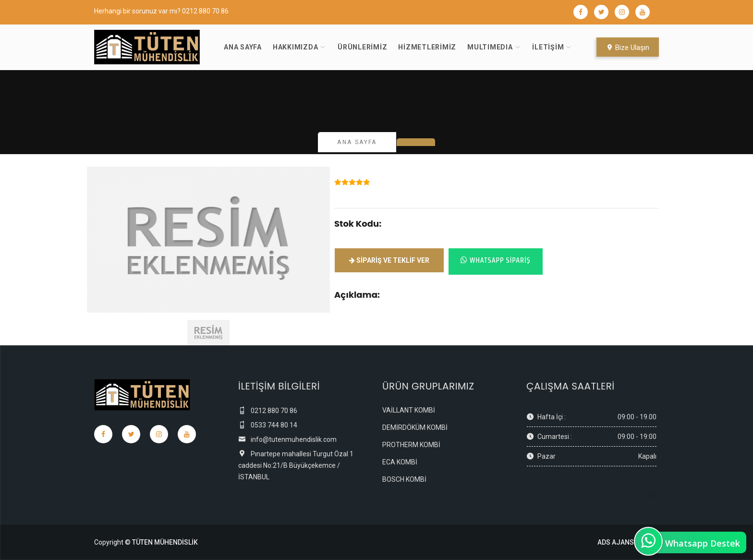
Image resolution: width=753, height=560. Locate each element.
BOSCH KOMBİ (404, 479)
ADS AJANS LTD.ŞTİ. (628, 542)
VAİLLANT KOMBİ (409, 410)
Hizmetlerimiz (427, 47)
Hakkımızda (296, 47)
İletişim (548, 47)
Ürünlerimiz (362, 47)
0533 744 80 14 (268, 425)
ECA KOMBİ (400, 462)
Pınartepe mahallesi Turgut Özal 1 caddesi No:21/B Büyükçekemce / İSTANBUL (296, 465)
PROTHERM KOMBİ (411, 445)
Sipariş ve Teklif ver (389, 260)
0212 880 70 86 (205, 11)
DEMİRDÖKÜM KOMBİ (415, 427)
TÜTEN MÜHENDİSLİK (165, 542)
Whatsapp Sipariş (496, 260)
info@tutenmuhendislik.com (287, 439)
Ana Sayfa (243, 47)
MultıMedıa (490, 47)
